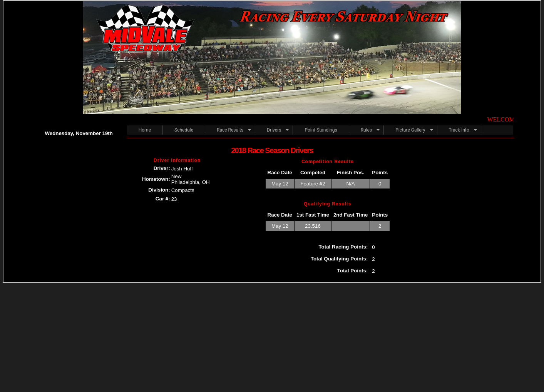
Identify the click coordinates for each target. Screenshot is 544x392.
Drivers (274, 130)
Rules (366, 130)
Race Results (230, 130)
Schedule (184, 130)
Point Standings (321, 130)
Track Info (459, 130)
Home (145, 130)
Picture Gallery (410, 130)
